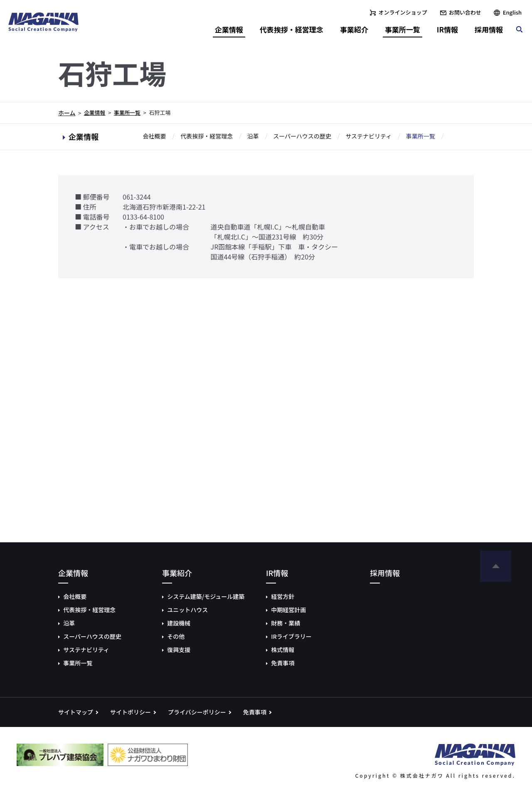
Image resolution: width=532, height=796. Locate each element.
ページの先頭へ (496, 566)
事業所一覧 (127, 112)
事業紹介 (354, 29)
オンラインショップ (403, 12)
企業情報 (95, 112)
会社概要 (155, 136)
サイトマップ (76, 712)
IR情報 (447, 29)
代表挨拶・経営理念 (207, 136)
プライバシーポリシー (197, 712)
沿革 (253, 136)
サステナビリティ (368, 136)
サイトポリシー (131, 712)
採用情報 (489, 29)
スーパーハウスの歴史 (302, 136)
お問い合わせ (465, 12)
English (512, 12)
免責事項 (255, 712)
